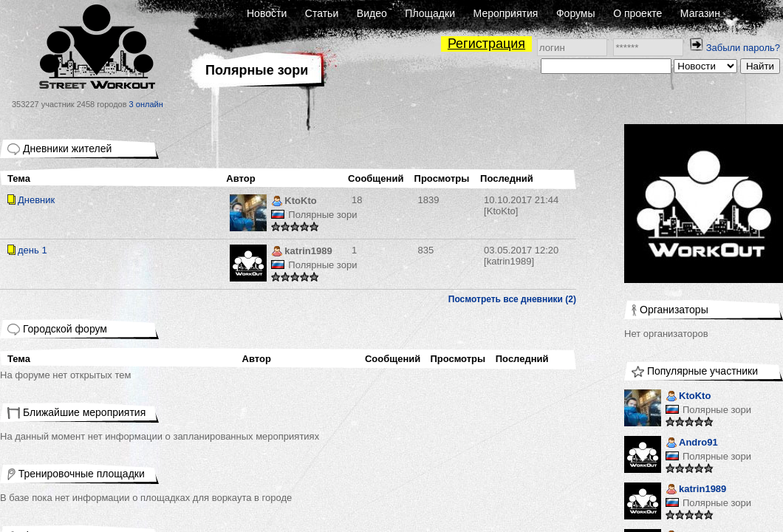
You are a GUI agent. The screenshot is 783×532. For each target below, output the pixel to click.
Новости (267, 13)
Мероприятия (506, 13)
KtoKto (294, 202)
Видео (372, 13)
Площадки (430, 13)
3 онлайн (146, 104)
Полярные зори (322, 215)
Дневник (36, 200)
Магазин (700, 13)
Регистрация (486, 44)
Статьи (322, 13)
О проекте (637, 13)
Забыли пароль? (743, 48)
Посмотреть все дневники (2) (512, 299)
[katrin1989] (521, 256)
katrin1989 (301, 252)
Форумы (576, 13)
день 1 (33, 250)
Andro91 (692, 444)
